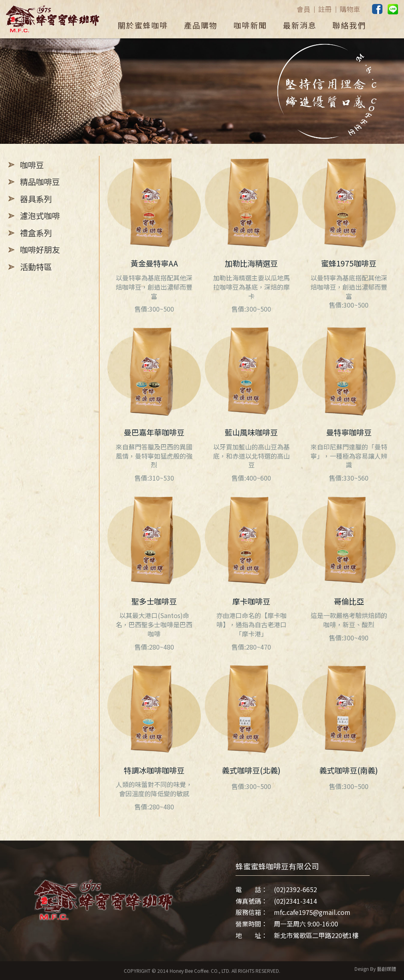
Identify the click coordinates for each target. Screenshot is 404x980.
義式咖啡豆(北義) (251, 770)
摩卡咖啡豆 (251, 601)
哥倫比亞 (349, 601)
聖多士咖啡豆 (154, 601)
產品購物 (201, 25)
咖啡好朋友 (40, 249)
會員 (303, 9)
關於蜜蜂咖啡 (143, 25)
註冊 (325, 9)
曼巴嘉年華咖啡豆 (154, 432)
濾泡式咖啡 (40, 216)
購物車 (350, 9)
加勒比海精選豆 (251, 263)
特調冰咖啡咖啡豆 (154, 770)
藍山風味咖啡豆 (251, 432)
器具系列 (36, 199)
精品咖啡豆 (40, 182)
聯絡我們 (349, 25)
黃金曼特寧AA (154, 263)
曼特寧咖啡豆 (349, 432)
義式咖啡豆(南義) (349, 770)
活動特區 (36, 267)
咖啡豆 (32, 165)
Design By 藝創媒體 (375, 969)
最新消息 (300, 25)
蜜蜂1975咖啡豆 (349, 263)
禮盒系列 (36, 233)
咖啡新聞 (250, 25)
